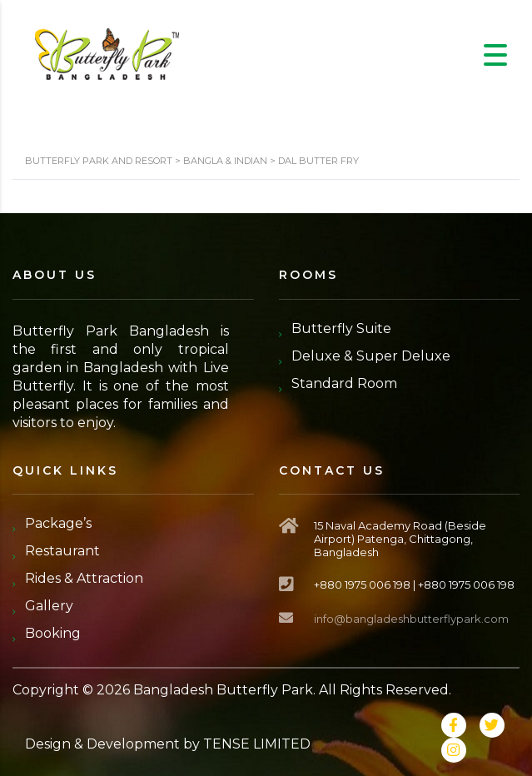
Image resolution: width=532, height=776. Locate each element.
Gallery (49, 606)
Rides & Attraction (84, 578)
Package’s (58, 523)
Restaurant (62, 551)
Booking (53, 633)
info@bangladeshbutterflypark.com (411, 619)
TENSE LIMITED (257, 744)
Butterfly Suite (341, 328)
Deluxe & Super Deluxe (371, 356)
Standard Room (344, 383)
